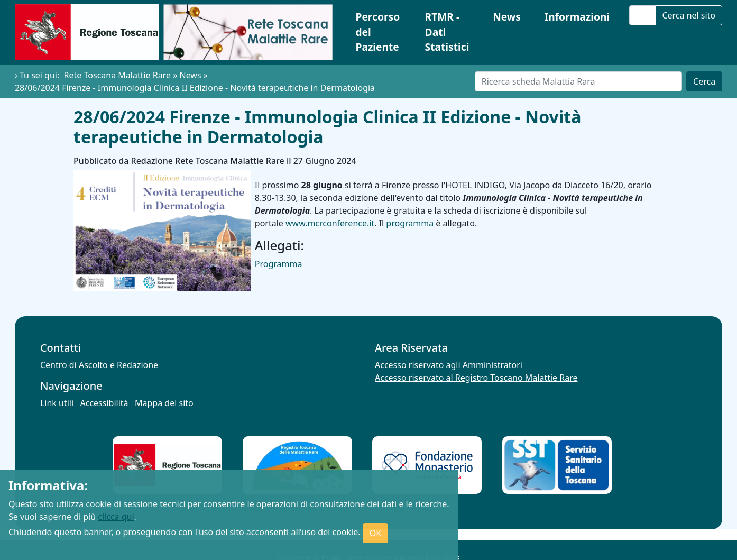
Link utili (57, 403)
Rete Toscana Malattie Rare (117, 75)
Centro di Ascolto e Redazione (99, 365)
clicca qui (116, 517)
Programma (279, 264)
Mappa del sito (164, 403)
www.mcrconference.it (330, 223)
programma (410, 223)
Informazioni (577, 17)
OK (375, 533)
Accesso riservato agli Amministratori (449, 365)
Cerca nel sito (689, 15)
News (507, 17)
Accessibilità (104, 403)
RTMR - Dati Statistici (447, 32)
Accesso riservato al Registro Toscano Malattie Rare (476, 378)
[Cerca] (578, 81)
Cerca (704, 81)
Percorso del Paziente (377, 32)
